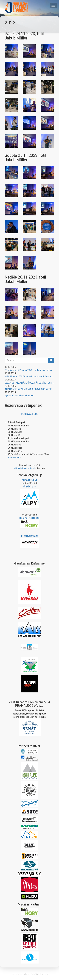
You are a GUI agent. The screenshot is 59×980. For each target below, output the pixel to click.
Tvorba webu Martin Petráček (25, 974)
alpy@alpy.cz (30, 486)
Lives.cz (45, 974)
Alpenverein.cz (15, 457)
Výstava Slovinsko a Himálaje (19, 396)
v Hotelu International (24, 468)
